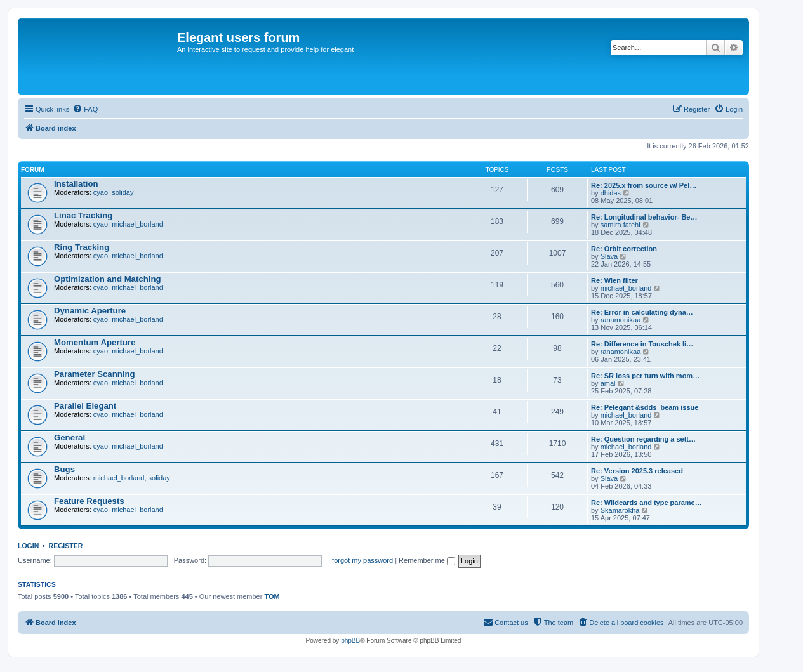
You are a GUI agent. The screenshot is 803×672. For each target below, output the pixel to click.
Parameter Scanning (95, 374)
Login (28, 546)
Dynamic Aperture (90, 311)
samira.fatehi (620, 225)
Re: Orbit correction (624, 249)
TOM (272, 596)
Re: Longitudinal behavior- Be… (644, 217)
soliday (123, 192)
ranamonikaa (621, 320)
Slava (609, 256)
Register (66, 546)
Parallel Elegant (85, 406)
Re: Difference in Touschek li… (642, 344)
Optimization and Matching (108, 279)
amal (608, 383)
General (70, 438)
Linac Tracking (83, 215)
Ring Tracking (82, 247)
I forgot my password (361, 560)
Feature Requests (89, 501)
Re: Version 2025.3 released (637, 471)
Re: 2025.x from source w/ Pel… (644, 185)
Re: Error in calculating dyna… (642, 312)
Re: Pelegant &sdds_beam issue (645, 407)
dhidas (611, 193)
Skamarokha (620, 510)
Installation (76, 184)
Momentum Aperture (95, 342)
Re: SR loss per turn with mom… (645, 376)
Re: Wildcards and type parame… (647, 503)
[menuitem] (85, 109)
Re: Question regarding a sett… (643, 439)
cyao (101, 192)
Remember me (427, 560)
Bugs (64, 469)
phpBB (350, 641)
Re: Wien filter (614, 280)
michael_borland (137, 224)
